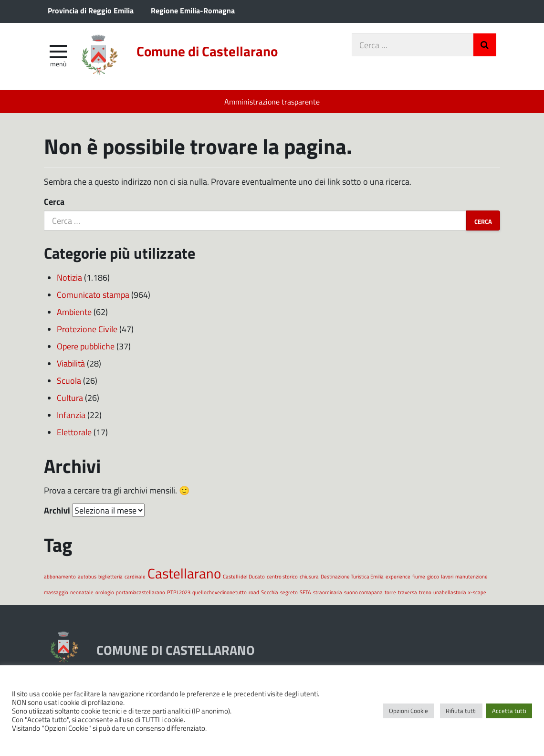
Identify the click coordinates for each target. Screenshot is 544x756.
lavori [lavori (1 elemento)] (447, 576)
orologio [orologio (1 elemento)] (105, 592)
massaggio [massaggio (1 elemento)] (56, 592)
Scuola (69, 380)
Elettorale (74, 432)
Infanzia (71, 415)
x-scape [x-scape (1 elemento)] (477, 592)
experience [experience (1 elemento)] (398, 576)
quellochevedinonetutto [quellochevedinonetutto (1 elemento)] (220, 592)
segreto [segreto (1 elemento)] (289, 592)
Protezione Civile (87, 329)
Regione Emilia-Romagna (193, 10)
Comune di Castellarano (207, 51)
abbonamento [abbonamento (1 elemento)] (60, 576)
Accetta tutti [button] (509, 711)
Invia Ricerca (485, 45)
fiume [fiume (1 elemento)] (419, 576)
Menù (58, 63)
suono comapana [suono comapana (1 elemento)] (363, 592)
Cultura (70, 398)
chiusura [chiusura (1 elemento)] (309, 576)
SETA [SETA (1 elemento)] (305, 592)
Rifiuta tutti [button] (461, 711)
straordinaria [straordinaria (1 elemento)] (328, 592)
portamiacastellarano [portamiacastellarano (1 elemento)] (141, 592)
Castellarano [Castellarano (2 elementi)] (184, 573)
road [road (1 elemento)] (254, 592)
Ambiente (74, 312)
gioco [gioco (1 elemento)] (433, 576)
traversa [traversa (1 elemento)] (408, 592)
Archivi (57, 510)
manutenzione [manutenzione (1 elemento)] (471, 576)
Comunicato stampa (93, 294)
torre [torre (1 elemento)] (390, 592)
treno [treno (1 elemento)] (425, 592)
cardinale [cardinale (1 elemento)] (135, 576)
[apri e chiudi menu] (58, 51)
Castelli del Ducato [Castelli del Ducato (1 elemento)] (244, 576)
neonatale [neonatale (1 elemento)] (82, 592)
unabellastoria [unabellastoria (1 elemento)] (450, 592)
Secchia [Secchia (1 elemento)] (270, 592)
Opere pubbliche (86, 346)
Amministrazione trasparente (272, 101)
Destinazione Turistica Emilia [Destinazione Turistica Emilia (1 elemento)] (352, 576)
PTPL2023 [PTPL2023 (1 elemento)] (179, 592)
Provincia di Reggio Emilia (91, 10)
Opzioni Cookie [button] (408, 711)
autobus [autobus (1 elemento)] (87, 576)
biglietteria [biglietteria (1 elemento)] (110, 576)
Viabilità (71, 363)
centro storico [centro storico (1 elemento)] (282, 576)
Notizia (69, 277)
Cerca (54, 201)
